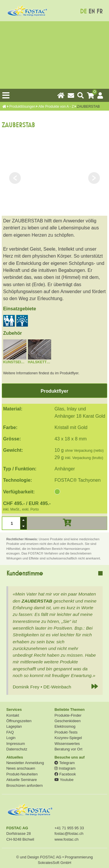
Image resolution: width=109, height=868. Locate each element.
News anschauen (21, 768)
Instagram (65, 768)
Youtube (64, 780)
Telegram (65, 763)
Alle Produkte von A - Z (56, 107)
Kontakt (13, 715)
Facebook (65, 774)
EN (92, 11)
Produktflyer (54, 391)
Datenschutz (17, 749)
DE (83, 11)
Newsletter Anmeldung (25, 763)
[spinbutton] (11, 523)
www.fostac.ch (66, 839)
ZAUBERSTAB (37, 601)
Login (11, 738)
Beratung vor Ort (68, 749)
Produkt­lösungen (22, 107)
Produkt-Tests (66, 732)
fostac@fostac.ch (69, 834)
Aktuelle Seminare (22, 780)
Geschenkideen (67, 721)
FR (100, 11)
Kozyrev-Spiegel (68, 738)
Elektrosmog (65, 726)
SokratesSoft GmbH (54, 863)
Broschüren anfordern (25, 785)
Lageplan (14, 726)
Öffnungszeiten (19, 721)
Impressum (16, 744)
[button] (23, 520)
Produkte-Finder (68, 715)
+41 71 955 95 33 (69, 828)
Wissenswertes (67, 744)
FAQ (10, 732)
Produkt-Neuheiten (22, 774)
